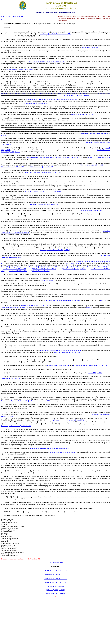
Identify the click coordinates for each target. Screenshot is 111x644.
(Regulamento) (58, 191)
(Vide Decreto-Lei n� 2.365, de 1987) (79, 94)
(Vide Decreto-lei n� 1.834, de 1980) (42, 167)
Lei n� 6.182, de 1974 (48, 280)
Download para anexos (55, 562)
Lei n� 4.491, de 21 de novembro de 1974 (15, 308)
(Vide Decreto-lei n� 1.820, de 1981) (91, 210)
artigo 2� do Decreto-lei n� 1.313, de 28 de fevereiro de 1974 (61, 351)
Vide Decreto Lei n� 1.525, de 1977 (12, 17)
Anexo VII (103, 300)
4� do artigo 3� (64, 366)
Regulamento (5, 20)
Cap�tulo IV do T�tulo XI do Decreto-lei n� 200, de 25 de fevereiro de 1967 (25, 401)
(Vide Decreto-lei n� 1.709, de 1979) (55, 579)
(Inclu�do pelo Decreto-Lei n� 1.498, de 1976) (55, 250)
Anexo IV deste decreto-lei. (33, 173)
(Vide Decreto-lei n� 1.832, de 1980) (44, 269)
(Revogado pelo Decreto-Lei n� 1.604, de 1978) (69, 420)
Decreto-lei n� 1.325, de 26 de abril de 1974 (63, 452)
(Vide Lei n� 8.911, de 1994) (47, 96)
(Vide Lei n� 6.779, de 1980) (51, 173)
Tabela (100, 150)
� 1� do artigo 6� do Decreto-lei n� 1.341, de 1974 (90, 366)
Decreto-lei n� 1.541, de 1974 (10, 379)
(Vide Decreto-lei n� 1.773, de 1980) (55, 582)
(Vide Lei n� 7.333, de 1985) (55, 594)
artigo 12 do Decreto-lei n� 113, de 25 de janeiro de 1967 (46, 62)
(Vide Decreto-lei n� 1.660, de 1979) (55, 575)
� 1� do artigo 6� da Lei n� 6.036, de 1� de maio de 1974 (49, 448)
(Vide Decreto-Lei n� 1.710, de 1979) (38, 267)
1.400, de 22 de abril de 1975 (73, 157)
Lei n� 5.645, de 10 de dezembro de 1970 (20, 69)
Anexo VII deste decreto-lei (73, 263)
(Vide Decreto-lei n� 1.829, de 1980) (13, 167)
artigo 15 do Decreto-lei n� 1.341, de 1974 (67, 353)
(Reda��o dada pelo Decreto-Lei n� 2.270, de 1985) (18, 94)
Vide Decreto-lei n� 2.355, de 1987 (51, 94)
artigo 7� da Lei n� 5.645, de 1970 (82, 114)
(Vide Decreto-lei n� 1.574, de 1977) (55, 571)
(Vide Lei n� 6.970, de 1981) (18, 271)
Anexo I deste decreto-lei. (90, 47)
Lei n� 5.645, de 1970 (95, 373)
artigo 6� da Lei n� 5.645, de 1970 (37, 191)
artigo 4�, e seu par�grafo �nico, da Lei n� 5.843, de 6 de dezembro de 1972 (51, 99)
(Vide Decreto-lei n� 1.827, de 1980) (92, 165)
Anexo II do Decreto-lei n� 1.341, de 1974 (34, 306)
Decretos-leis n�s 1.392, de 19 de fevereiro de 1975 (44, 157)
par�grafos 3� (52, 366)
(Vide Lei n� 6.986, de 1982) (55, 590)
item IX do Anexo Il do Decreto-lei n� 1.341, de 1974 (63, 300)
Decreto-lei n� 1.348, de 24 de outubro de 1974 (55, 34)
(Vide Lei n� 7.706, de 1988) (25, 96)
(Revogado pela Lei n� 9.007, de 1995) (76, 96)
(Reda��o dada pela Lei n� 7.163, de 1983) (44, 205)
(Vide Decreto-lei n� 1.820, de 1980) (67, 267)
